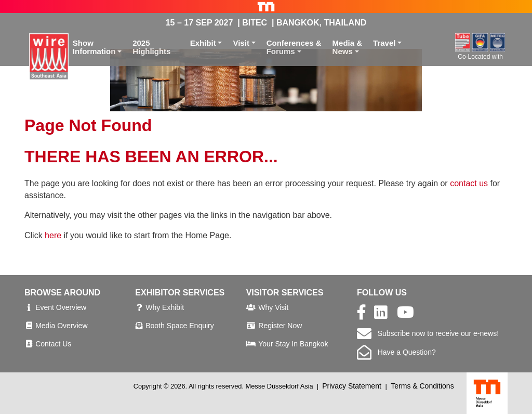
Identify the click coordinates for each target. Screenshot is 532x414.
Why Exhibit (165, 307)
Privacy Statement (352, 386)
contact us (469, 183)
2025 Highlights (151, 47)
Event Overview (61, 307)
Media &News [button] (348, 47)
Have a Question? (396, 352)
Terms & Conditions (422, 386)
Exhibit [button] (203, 43)
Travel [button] (384, 43)
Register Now (280, 326)
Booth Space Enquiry (180, 326)
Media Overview (61, 326)
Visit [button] (241, 43)
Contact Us (53, 344)
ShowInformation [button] (94, 47)
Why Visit (273, 307)
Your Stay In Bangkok (293, 344)
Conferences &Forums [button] (294, 47)
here (53, 235)
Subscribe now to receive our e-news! (428, 333)
